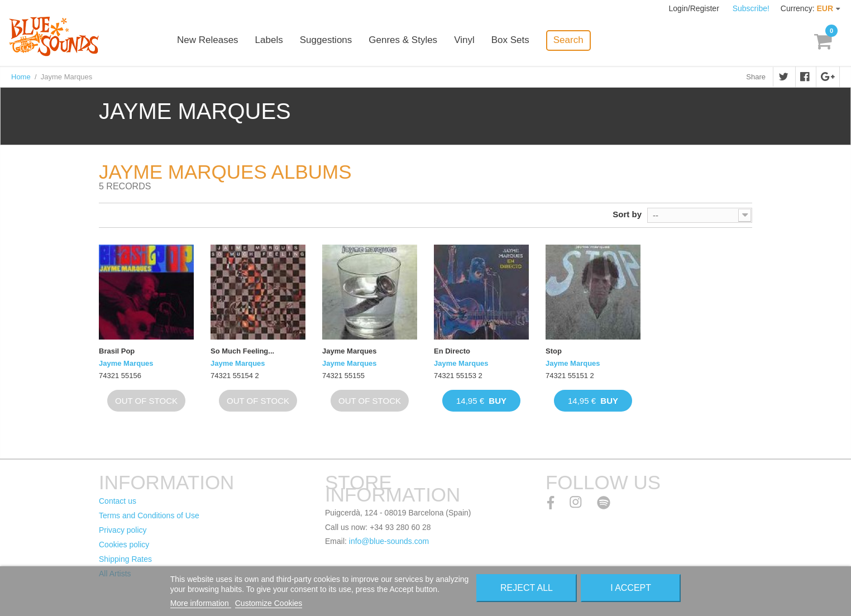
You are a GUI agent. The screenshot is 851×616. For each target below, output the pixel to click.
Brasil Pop (117, 351)
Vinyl (464, 40)
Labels (269, 40)
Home (21, 77)
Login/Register (695, 8)
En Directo (452, 351)
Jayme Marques (126, 363)
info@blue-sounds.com (389, 541)
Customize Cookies (269, 603)
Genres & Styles (403, 40)
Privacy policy (123, 530)
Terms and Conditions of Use (149, 515)
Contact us (118, 501)
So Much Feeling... (242, 351)
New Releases (208, 40)
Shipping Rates (125, 559)
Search (568, 40)
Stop (554, 351)
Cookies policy (124, 545)
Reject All (527, 588)
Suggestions (326, 40)
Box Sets (510, 40)
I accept (631, 588)
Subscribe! (751, 8)
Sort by (627, 214)
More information (201, 603)
